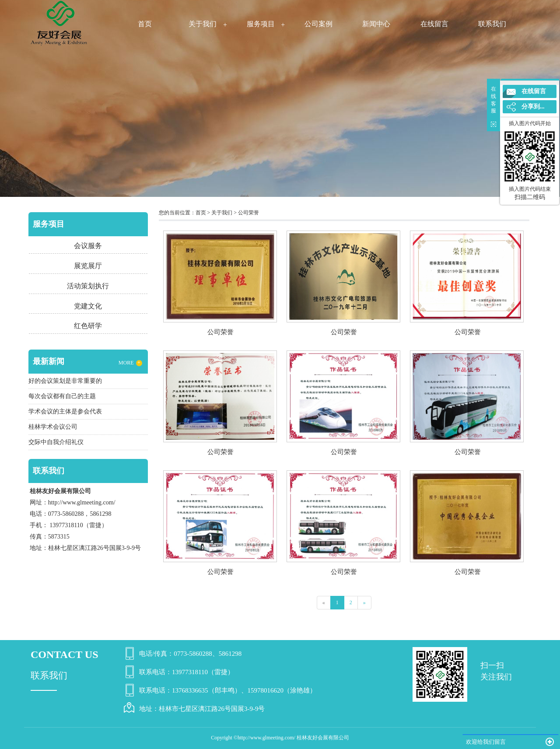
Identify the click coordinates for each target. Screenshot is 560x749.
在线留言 (434, 24)
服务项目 (261, 24)
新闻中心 (376, 24)
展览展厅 (88, 266)
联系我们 (492, 24)
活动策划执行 (88, 286)
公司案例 (318, 24)
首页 (145, 24)
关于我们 (203, 24)
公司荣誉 (248, 213)
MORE (130, 363)
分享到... (533, 107)
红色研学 (88, 326)
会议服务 (88, 246)
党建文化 (88, 306)
